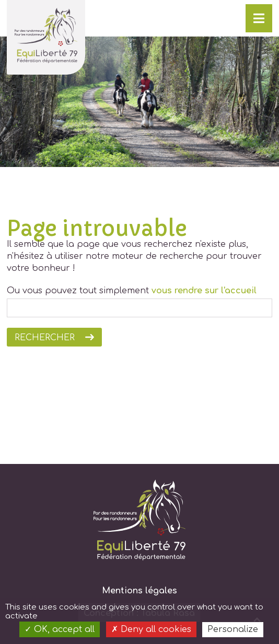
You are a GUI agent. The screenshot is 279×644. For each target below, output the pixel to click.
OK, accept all (60, 629)
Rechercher (45, 338)
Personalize (233, 629)
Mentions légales (140, 591)
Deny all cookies (151, 629)
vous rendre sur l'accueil (204, 291)
